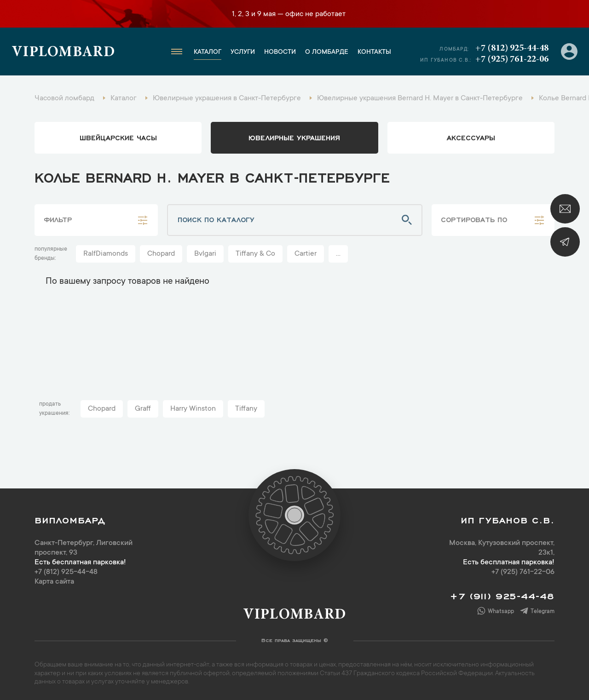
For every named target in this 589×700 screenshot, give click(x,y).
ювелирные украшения (294, 137)
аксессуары (471, 137)
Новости (280, 52)
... (338, 254)
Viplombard (63, 53)
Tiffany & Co (255, 254)
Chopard (161, 254)
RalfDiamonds (106, 254)
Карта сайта (54, 582)
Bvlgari (205, 254)
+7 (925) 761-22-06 (512, 59)
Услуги (243, 52)
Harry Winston (193, 409)
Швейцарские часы (118, 137)
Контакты (374, 52)
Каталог (208, 52)
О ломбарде (327, 52)
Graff (143, 409)
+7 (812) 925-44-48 (512, 48)
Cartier (306, 254)
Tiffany (246, 409)
